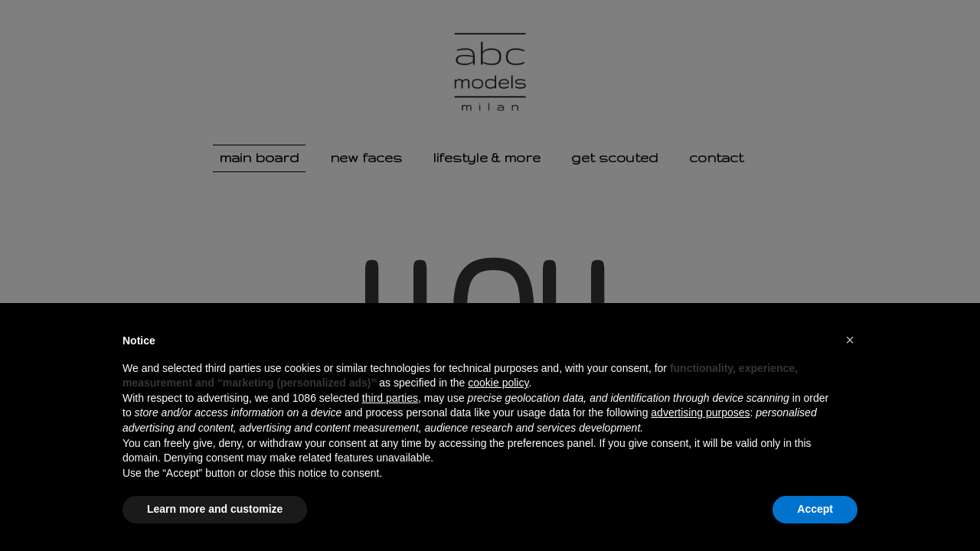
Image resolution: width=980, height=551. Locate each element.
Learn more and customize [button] (215, 509)
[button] (850, 340)
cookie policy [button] (498, 383)
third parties (390, 398)
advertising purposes (700, 412)
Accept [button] (815, 509)
